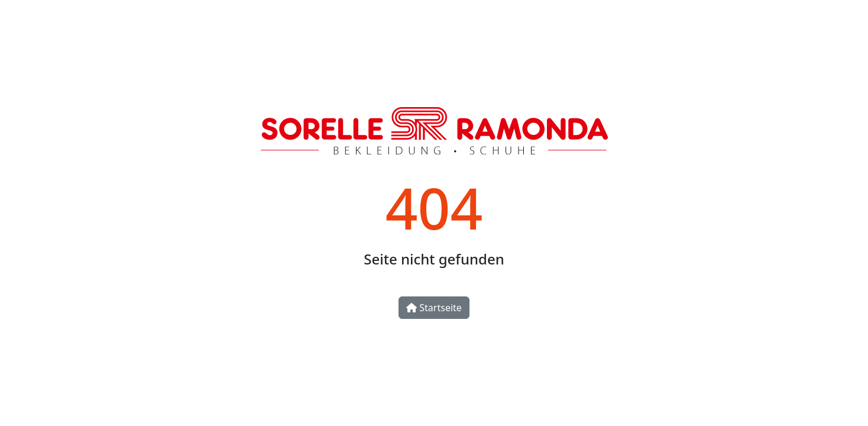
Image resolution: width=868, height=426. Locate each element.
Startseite (434, 308)
